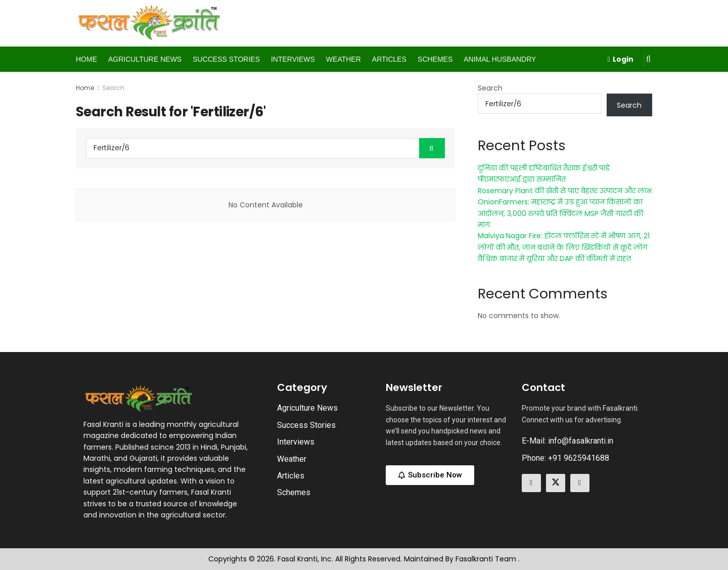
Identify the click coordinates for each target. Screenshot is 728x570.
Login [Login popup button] (621, 59)
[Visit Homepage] (150, 24)
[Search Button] (648, 59)
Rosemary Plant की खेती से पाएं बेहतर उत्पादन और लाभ (565, 191)
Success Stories (226, 59)
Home (86, 59)
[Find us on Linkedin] (580, 483)
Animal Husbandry (500, 59)
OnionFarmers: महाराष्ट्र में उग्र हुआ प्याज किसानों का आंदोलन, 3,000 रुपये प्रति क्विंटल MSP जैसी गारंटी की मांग (560, 213)
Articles (389, 59)
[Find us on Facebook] (531, 483)
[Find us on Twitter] (556, 483)
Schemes (435, 59)
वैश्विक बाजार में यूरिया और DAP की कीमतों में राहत (554, 258)
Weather (344, 59)
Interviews (293, 59)
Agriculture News (145, 59)
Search (113, 88)
